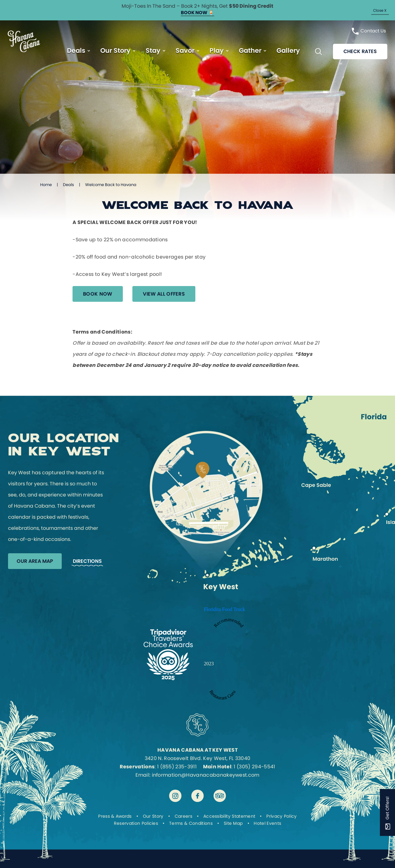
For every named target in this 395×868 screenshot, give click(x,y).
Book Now (98, 294)
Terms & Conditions (191, 823)
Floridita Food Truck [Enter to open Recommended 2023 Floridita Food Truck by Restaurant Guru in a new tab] (225, 609)
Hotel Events (267, 823)
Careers (183, 816)
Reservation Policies (136, 823)
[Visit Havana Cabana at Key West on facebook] (197, 796)
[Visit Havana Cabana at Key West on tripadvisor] (220, 796)
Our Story (115, 51)
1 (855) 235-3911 (177, 767)
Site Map (233, 823)
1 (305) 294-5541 (254, 767)
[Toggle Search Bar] (318, 52)
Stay (153, 51)
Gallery (288, 51)
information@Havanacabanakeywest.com (206, 775)
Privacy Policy (281, 816)
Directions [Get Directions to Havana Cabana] (87, 561)
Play (217, 51)
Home (46, 185)
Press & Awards (115, 816)
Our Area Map (35, 561)
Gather (250, 51)
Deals (76, 51)
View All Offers (164, 294)
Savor (185, 51)
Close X (380, 10)
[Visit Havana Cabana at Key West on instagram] (175, 796)
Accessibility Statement (229, 816)
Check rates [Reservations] (360, 52)
